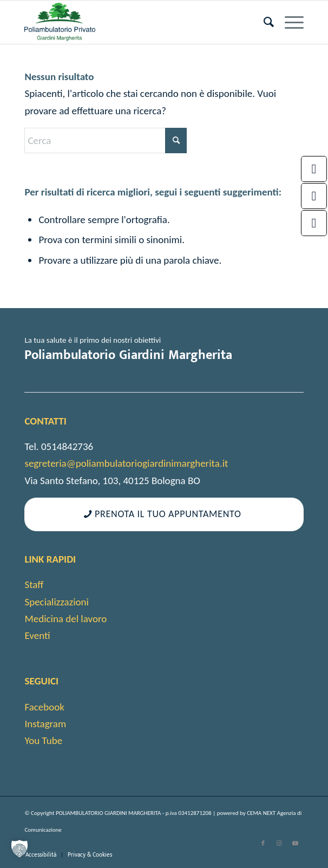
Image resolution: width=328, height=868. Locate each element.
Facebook (44, 707)
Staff (34, 585)
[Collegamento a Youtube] (296, 844)
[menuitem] (263, 22)
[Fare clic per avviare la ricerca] (176, 141)
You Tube (43, 740)
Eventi (37, 635)
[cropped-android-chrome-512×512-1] (136, 22)
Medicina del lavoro (65, 619)
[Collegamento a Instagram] (279, 844)
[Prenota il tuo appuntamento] (164, 514)
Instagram (45, 724)
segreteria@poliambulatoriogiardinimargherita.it (126, 463)
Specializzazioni (56, 602)
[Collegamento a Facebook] (263, 844)
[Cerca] (263, 22)
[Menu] (289, 22)
